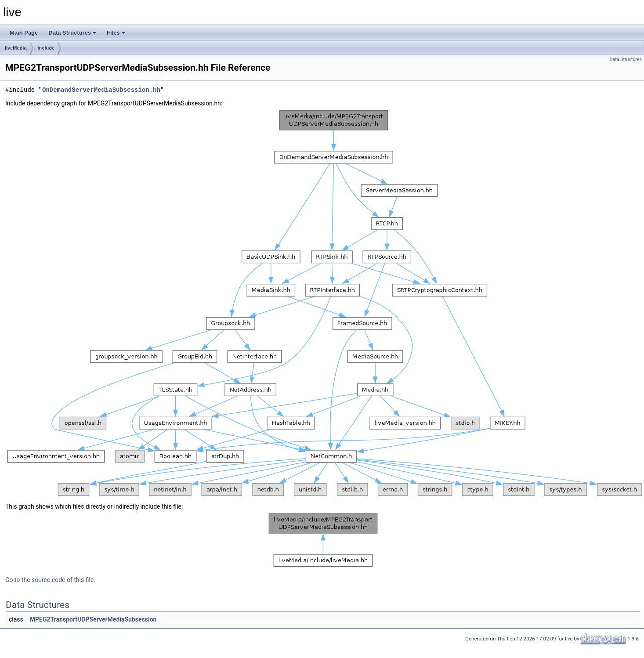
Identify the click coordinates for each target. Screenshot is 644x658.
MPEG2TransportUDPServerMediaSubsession (93, 619)
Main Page (24, 33)
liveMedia (16, 48)
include (46, 48)
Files (116, 33)
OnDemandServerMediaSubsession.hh (101, 90)
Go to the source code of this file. (50, 580)
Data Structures (72, 33)
